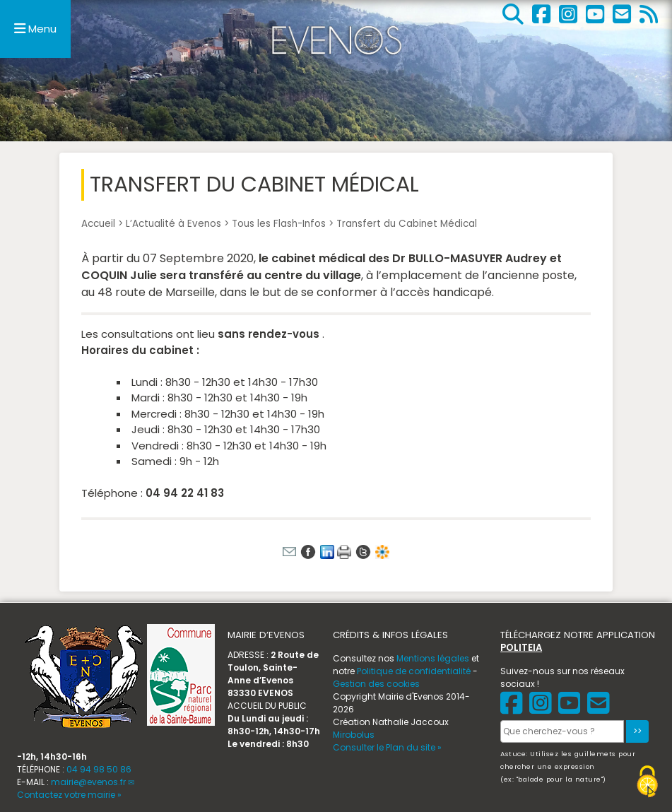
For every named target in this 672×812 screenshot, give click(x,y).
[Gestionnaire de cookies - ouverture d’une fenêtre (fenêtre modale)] (647, 783)
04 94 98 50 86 (99, 769)
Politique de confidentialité (414, 671)
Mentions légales (433, 658)
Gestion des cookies (376, 684)
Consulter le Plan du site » (387, 747)
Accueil (98, 224)
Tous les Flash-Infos (279, 224)
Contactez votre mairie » (69, 795)
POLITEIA (521, 648)
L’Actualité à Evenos (173, 224)
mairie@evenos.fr (88, 782)
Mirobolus (354, 735)
